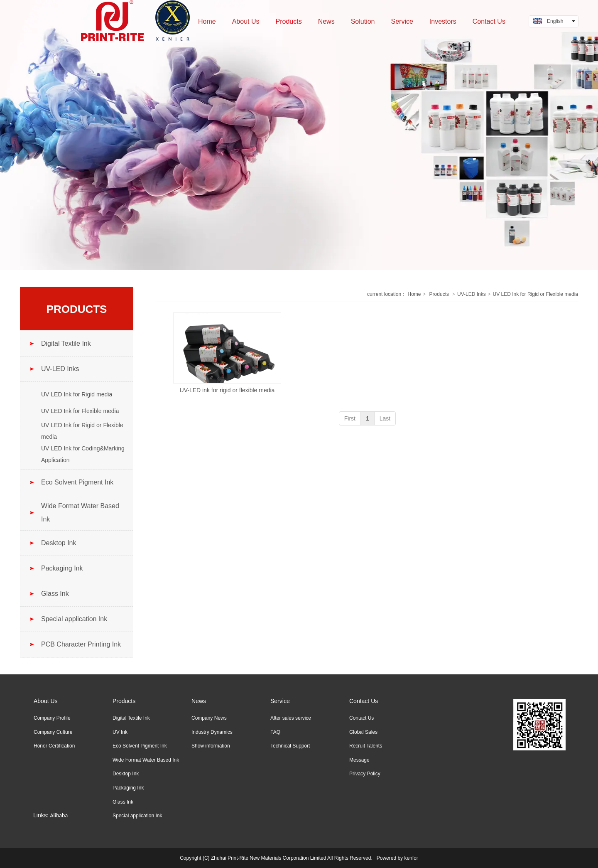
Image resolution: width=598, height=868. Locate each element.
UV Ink (120, 732)
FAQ (275, 732)
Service (280, 701)
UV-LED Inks (472, 294)
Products (439, 294)
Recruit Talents (366, 746)
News (199, 701)
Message (359, 760)
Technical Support (290, 746)
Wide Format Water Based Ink (146, 760)
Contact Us (364, 701)
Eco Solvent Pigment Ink (140, 746)
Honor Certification (54, 746)
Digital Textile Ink (131, 718)
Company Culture (53, 732)
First (350, 418)
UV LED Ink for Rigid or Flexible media (536, 294)
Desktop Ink (126, 774)
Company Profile (52, 718)
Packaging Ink (128, 788)
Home (414, 294)
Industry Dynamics (212, 732)
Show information (211, 746)
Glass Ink (123, 802)
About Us (46, 701)
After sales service (291, 718)
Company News (209, 718)
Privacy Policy (365, 774)
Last (385, 418)
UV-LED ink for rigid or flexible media (227, 390)
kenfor (411, 858)
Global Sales (363, 732)
